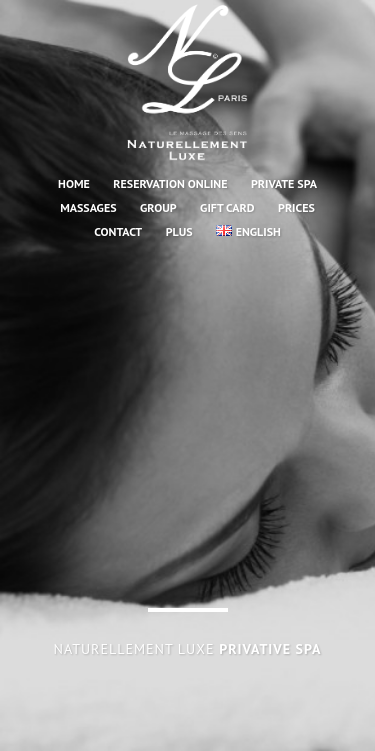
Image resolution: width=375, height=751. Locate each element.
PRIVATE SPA (284, 183)
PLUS (179, 231)
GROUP (158, 207)
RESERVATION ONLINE (170, 183)
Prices (296, 207)
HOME (74, 183)
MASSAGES (88, 207)
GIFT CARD (227, 207)
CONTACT (118, 231)
